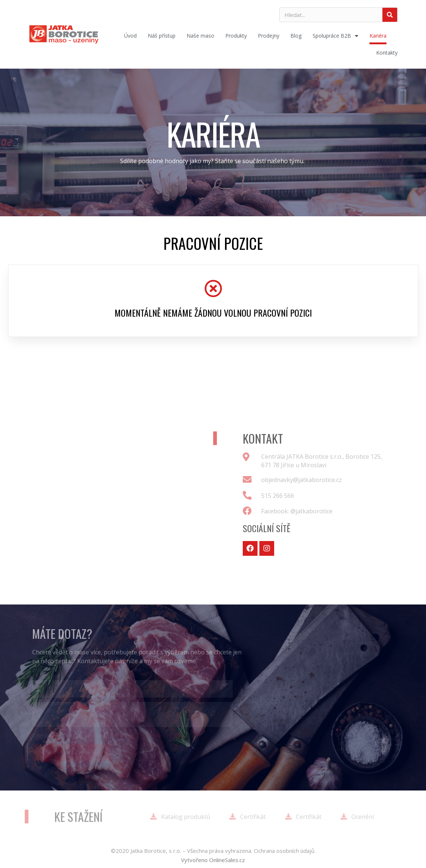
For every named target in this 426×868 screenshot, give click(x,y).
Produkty (236, 36)
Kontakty (387, 53)
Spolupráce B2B (335, 36)
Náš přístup (162, 36)
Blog (296, 36)
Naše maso (200, 36)
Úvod (130, 36)
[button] (213, 860)
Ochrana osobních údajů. (285, 851)
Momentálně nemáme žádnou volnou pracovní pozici (213, 313)
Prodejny (269, 36)
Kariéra (378, 36)
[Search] (390, 15)
